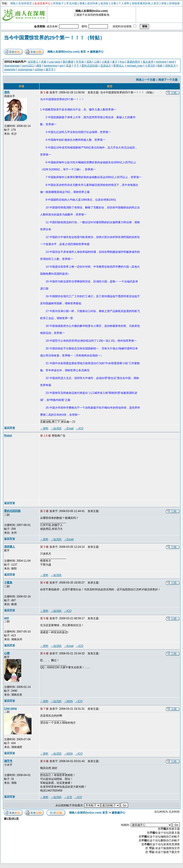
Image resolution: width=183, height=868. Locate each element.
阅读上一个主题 (146, 80)
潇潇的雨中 (133, 62)
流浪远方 (106, 66)
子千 (76, 66)
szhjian (39, 69)
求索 (44, 62)
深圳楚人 (33, 62)
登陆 (164, 3)
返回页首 (10, 428)
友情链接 (174, 3)
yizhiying (161, 62)
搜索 (82, 3)
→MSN (68, 701)
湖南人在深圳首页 (21, 3)
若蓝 (69, 66)
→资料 (44, 428)
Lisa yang (54, 62)
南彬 (160, 66)
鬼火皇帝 (148, 62)
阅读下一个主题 (168, 80)
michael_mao (135, 66)
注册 (113, 3)
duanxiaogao (12, 66)
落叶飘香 (68, 62)
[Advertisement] (75, 470)
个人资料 (124, 3)
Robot (8, 435)
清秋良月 (170, 66)
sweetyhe (10, 69)
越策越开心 (97, 52)
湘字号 (50, 69)
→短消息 (56, 428)
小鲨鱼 (106, 62)
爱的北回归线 (90, 66)
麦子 (115, 62)
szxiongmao (25, 69)
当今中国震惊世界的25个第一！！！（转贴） (54, 38)
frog (122, 62)
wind (171, 62)
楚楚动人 (119, 66)
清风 (89, 62)
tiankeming (50, 66)
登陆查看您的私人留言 (145, 3)
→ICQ (80, 428)
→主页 (68, 797)
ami (61, 66)
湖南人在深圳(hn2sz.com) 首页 (67, 52)
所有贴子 (58, 3)
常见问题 (72, 3)
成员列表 (92, 3)
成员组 (104, 3)
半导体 (80, 62)
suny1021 (28, 66)
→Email (69, 428)
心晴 (97, 62)
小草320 (150, 66)
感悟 (39, 66)
